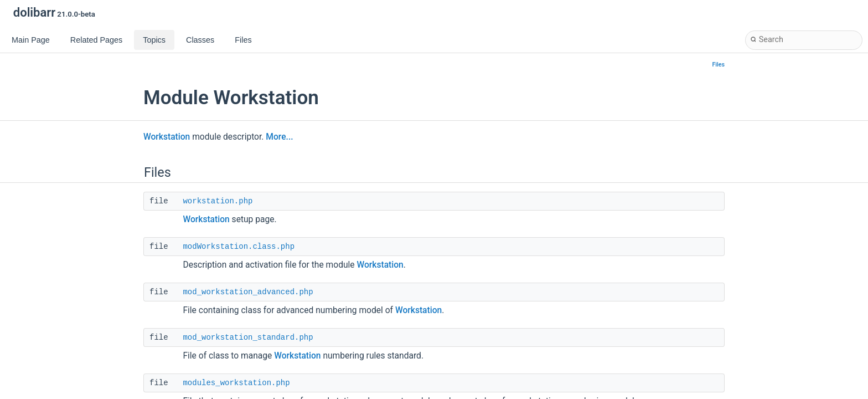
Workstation (167, 137)
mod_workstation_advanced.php (248, 292)
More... (279, 137)
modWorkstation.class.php (239, 247)
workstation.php (218, 201)
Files (719, 65)
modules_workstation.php (236, 383)
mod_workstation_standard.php (248, 337)
